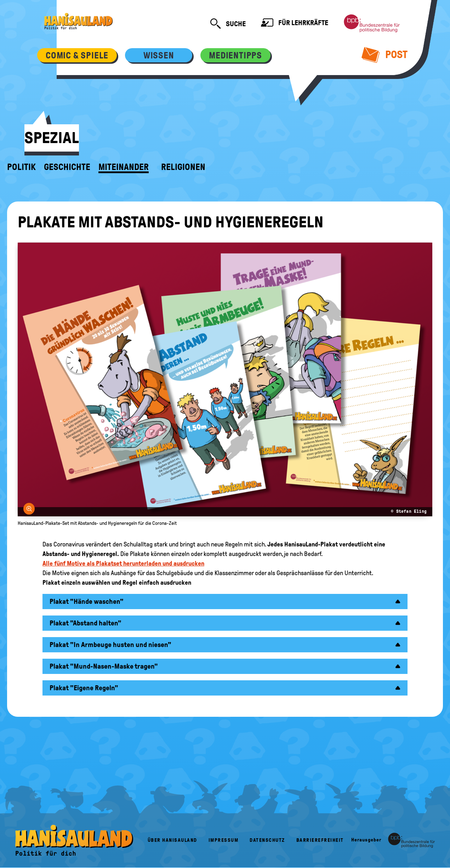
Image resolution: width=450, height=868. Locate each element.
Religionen (183, 167)
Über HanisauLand (172, 840)
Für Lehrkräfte (295, 24)
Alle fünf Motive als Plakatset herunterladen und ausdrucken (123, 563)
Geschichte (67, 167)
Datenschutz (267, 840)
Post (385, 55)
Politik (21, 167)
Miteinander (124, 167)
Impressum (224, 840)
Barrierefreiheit (320, 840)
